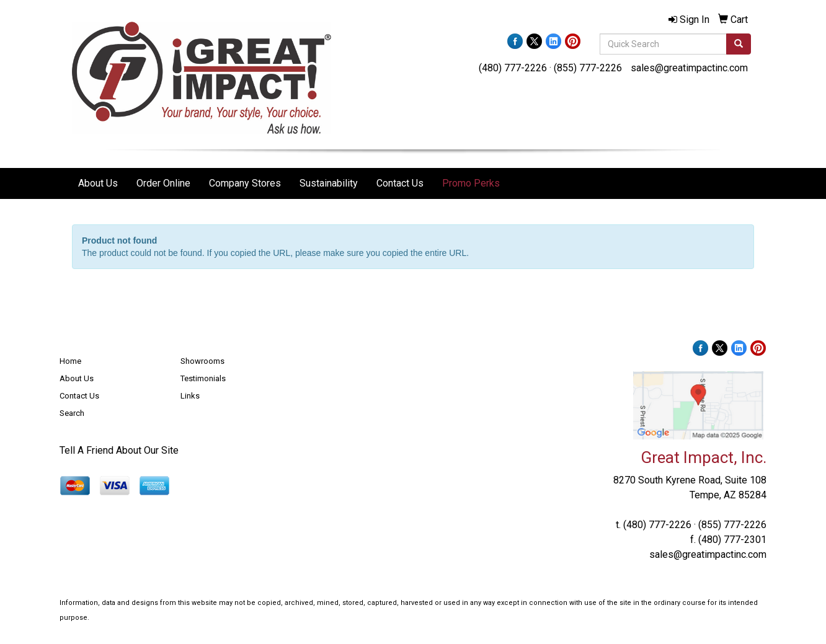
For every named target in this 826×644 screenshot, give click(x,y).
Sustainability (329, 183)
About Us (98, 183)
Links (190, 396)
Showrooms (202, 361)
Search (72, 413)
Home (70, 361)
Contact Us (400, 183)
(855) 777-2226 (588, 68)
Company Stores (245, 183)
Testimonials (203, 378)
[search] (739, 44)
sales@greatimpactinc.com (689, 68)
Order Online (163, 183)
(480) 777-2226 (513, 68)
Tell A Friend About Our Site (119, 450)
